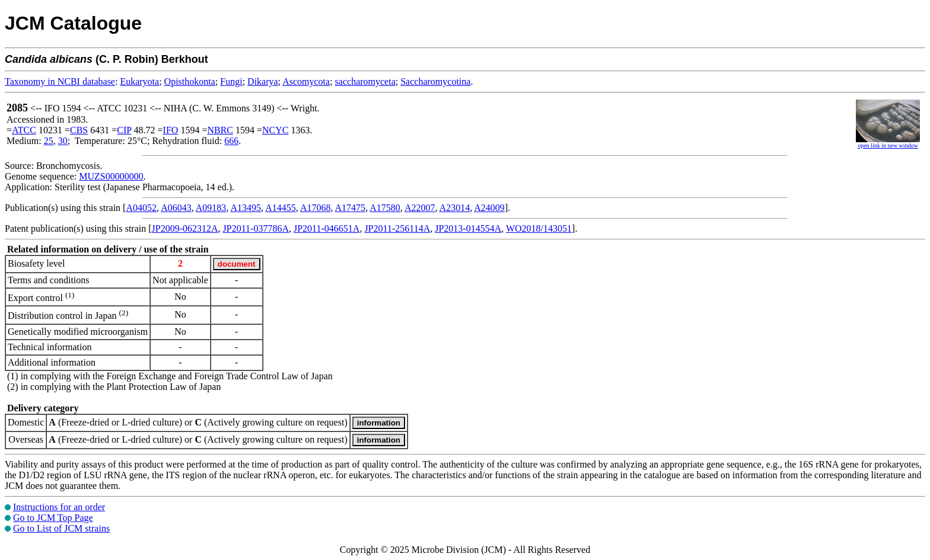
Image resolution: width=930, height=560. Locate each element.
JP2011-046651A (327, 228)
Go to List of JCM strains (61, 528)
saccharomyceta (365, 81)
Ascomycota (306, 81)
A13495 (246, 208)
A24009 (489, 208)
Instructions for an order (59, 507)
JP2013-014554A (468, 228)
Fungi (231, 81)
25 (49, 141)
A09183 (211, 208)
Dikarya (263, 81)
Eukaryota (139, 81)
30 (63, 141)
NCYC (275, 130)
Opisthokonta (190, 81)
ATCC (24, 130)
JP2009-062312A (185, 228)
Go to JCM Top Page (53, 518)
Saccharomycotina (435, 81)
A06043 (176, 208)
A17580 (385, 208)
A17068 (316, 208)
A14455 (281, 208)
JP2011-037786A (256, 228)
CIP (124, 130)
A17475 (351, 208)
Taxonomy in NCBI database (60, 81)
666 (231, 141)
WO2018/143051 (539, 228)
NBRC (220, 130)
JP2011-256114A (397, 228)
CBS (79, 130)
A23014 (455, 208)
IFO (171, 130)
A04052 (141, 208)
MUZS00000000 (111, 176)
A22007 (420, 208)
